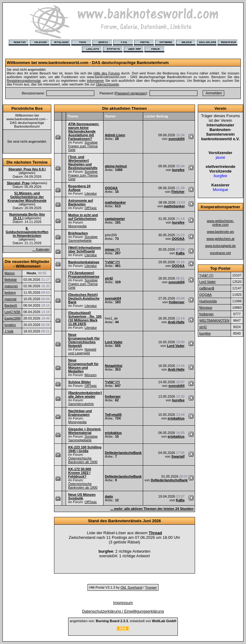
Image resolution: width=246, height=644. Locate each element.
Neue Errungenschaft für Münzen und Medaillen (83, 366)
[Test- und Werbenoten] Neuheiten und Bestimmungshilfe (83, 162)
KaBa (180, 253)
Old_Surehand (132, 587)
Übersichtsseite (107, 84)
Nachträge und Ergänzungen (80, 413)
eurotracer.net (221, 253)
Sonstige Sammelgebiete (83, 239)
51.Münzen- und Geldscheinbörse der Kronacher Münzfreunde (27, 197)
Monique (206, 308)
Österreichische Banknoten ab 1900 (83, 460)
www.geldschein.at (220, 239)
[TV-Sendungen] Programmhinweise (84, 275)
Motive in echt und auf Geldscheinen (83, 217)
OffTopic (91, 208)
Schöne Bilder (80, 382)
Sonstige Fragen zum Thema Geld (83, 146)
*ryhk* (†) (112, 262)
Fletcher (178, 192)
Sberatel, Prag (18, 183)
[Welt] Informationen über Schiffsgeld (85, 249)
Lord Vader (113, 342)
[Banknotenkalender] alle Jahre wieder (85, 395)
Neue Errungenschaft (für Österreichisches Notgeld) (84, 340)
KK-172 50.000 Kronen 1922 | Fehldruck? (80, 473)
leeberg (10, 292)
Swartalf (178, 456)
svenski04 (176, 139)
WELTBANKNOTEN (214, 320)
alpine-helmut (116, 166)
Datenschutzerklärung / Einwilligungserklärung (123, 611)
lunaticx (10, 325)
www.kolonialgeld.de (221, 246)
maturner (11, 286)
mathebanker (115, 202)
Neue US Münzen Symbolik (82, 496)
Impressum (123, 603)
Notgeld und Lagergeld (82, 351)
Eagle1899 (12, 318)
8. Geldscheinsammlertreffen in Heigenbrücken (27, 232)
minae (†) (112, 249)
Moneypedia (77, 226)
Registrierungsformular (24, 81)
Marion (10, 273)
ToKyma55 (113, 415)
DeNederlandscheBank (123, 453)
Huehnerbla (208, 301)
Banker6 (11, 305)
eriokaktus (176, 418)
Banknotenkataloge (84, 262)
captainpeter (115, 219)
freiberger (176, 302)
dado (109, 496)
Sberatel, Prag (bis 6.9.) (27, 169)
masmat (10, 299)
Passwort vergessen (131, 93)
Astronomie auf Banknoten (81, 202)
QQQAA (111, 188)
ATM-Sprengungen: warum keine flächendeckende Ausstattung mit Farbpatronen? (84, 131)
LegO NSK (12, 312)
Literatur (91, 193)
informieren (95, 81)
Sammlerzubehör (81, 404)
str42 (109, 278)
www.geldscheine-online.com (220, 223)
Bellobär (10, 280)
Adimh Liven (115, 135)
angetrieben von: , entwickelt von (123, 621)
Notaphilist (113, 366)
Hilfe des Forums (107, 73)
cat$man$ (207, 288)
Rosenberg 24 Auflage (79, 188)
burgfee (178, 170)
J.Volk (9, 331)
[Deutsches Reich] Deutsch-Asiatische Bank (84, 298)
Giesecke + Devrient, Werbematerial (85, 431)
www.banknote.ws (221, 232)
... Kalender (41, 249)
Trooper (151, 587)
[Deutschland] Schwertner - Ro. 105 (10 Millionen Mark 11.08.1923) (85, 318)
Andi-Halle (176, 322)
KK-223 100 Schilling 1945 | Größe (85, 449)
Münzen (90, 375)
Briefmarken (78, 233)
